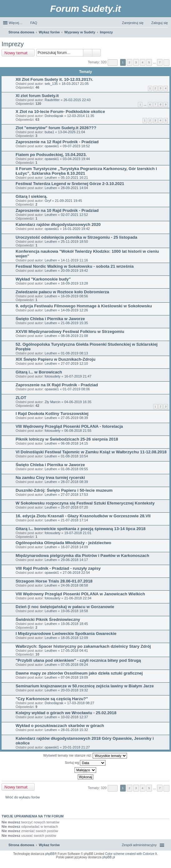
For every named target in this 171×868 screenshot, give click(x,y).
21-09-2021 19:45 (68, 201)
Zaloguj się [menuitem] (160, 23)
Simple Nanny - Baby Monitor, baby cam (82, 861)
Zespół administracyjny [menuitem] (139, 845)
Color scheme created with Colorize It (131, 854)
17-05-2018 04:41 (74, 651)
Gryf (48, 201)
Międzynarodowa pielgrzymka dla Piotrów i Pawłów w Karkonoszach (82, 556)
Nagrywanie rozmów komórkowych (137, 865)
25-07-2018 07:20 (74, 507)
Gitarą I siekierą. (32, 196)
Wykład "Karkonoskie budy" (43, 279)
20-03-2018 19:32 (74, 690)
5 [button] (149, 62)
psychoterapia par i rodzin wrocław (155, 867)
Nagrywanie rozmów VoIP (132, 861)
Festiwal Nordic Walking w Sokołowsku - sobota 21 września (75, 266)
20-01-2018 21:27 (76, 747)
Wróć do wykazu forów (22, 797)
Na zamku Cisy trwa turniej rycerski (50, 478)
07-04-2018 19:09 (74, 677)
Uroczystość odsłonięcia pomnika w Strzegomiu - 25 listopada (76, 237)
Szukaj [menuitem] (166, 33)
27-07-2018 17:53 (74, 495)
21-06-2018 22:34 (78, 598)
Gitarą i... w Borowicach (39, 372)
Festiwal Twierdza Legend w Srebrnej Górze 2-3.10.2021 (70, 184)
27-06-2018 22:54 (76, 573)
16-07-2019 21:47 (78, 376)
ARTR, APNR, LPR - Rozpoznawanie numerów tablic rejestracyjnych (37, 861)
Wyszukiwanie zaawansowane (97, 53)
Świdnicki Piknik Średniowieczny (48, 619)
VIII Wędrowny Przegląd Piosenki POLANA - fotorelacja (69, 426)
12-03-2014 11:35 (81, 116)
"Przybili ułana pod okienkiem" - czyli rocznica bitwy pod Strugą (78, 660)
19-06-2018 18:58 (74, 611)
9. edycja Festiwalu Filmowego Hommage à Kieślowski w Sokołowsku (84, 306)
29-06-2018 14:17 (74, 560)
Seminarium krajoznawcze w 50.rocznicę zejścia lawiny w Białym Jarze (85, 686)
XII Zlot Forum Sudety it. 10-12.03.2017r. (54, 79)
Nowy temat (16, 53)
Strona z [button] (113, 63)
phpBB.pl (109, 857)
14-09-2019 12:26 (74, 310)
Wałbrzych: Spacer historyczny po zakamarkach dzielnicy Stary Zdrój (83, 646)
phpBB (50, 854)
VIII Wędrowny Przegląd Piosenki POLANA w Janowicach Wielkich (80, 594)
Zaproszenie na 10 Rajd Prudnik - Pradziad (57, 210)
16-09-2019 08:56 (74, 296)
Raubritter (52, 100)
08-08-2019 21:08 (74, 336)
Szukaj (88, 53)
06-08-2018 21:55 (78, 431)
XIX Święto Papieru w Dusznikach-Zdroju (56, 359)
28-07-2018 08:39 (74, 482)
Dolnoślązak (54, 116)
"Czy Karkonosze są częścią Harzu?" (52, 699)
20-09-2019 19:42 (74, 271)
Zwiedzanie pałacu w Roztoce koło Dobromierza (62, 292)
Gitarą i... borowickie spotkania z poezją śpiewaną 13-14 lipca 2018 (81, 529)
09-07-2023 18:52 (76, 146)
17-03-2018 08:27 (81, 703)
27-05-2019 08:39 (74, 418)
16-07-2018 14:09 (74, 547)
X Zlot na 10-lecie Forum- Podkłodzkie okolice (60, 112)
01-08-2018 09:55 (74, 469)
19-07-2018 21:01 (78, 533)
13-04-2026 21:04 (72, 132)
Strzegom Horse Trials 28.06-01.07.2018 (54, 581)
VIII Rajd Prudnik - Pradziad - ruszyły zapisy (58, 568)
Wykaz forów (49, 845)
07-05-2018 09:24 (74, 665)
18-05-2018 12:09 (74, 638)
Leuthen (51, 178)
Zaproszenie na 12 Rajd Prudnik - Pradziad (57, 142)
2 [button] (129, 62)
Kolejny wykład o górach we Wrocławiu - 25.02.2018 (66, 713)
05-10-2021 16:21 (74, 178)
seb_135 (51, 84)
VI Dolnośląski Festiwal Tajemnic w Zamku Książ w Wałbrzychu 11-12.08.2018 (91, 452)
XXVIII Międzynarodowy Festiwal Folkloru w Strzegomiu (70, 332)
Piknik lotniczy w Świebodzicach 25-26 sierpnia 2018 (67, 439)
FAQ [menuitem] (34, 23)
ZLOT (21, 398)
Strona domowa (21, 845)
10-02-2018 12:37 (74, 717)
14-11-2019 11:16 (74, 260)
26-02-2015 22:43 (77, 100)
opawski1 (52, 146)
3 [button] (136, 62)
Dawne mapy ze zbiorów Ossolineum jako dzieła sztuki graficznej (79, 673)
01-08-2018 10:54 (74, 456)
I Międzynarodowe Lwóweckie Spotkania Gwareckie (66, 634)
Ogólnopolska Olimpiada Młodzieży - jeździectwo (63, 543)
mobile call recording (161, 865)
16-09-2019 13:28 (74, 283)
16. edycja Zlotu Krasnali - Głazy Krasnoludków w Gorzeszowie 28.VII (83, 516)
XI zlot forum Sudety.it (37, 96)
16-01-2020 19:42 (76, 229)
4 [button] (143, 62)
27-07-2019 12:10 (74, 363)
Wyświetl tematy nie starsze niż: (85, 756)
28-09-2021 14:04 (74, 188)
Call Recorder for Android (110, 861)
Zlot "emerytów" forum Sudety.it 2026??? (56, 128)
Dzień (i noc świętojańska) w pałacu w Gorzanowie (65, 607)
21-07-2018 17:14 (74, 520)
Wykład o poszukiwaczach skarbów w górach (60, 726)
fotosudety (53, 376)
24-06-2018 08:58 (74, 585)
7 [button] (160, 62)
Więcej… (16, 23)
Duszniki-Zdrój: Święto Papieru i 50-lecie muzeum (64, 490)
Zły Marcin (53, 402)
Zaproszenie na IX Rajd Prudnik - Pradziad (57, 385)
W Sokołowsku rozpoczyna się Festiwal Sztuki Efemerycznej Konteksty (85, 503)
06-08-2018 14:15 (74, 443)
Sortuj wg (85, 763)
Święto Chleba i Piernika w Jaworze (50, 319)
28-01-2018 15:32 (74, 730)
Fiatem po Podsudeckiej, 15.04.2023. (51, 155)
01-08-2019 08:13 (74, 353)
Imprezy (13, 44)
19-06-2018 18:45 (74, 624)
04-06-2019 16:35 (78, 402)
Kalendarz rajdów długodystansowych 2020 (58, 224)
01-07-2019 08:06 (76, 389)
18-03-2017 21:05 (75, 84)
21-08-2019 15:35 (74, 323)
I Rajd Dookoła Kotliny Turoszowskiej (52, 414)
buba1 (49, 132)
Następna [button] (166, 63)
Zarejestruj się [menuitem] (133, 23)
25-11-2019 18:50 (74, 241)
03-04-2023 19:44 (76, 159)
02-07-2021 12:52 (74, 215)
